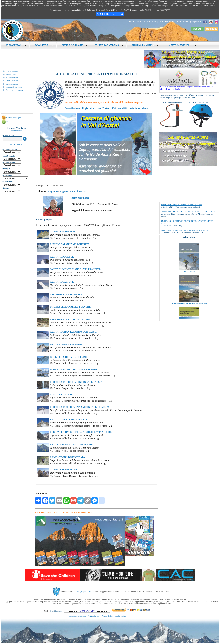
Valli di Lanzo (189, 244)
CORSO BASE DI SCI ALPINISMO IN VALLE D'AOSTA (79, 407)
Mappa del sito (143, 22)
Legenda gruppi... (17, 130)
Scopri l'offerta (73, 108)
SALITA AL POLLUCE (62, 257)
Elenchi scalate (12, 78)
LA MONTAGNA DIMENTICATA (67, 457)
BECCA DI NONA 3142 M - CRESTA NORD (72, 445)
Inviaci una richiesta (139, 108)
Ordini (198, 22)
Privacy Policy (107, 616)
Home (132, 22)
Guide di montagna (185, 22)
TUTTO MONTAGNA (109, 45)
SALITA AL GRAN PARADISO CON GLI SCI (73, 332)
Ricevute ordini (13, 122)
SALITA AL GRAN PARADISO (66, 344)
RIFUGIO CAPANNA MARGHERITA (69, 244)
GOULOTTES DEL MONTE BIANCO (70, 357)
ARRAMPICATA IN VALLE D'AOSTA (70, 319)
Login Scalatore (12, 71)
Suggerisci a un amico (15, 90)
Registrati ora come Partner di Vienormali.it (105, 108)
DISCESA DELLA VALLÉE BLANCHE (70, 307)
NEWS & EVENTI (181, 45)
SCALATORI (44, 45)
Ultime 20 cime (12, 81)
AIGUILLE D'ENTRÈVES (63, 470)
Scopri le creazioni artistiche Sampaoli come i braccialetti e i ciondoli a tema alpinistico (190, 87)
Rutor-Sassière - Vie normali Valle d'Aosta (189, 308)
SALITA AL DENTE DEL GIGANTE (69, 420)
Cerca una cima (12, 84)
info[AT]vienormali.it (85, 591)
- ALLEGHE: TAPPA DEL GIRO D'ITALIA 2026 (188, 212)
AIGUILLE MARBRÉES (63, 232)
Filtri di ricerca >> (17, 144)
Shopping (169, 22)
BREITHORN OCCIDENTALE (66, 294)
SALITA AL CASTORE (62, 282)
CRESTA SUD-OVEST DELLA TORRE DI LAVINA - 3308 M (81, 432)
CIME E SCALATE (74, 45)
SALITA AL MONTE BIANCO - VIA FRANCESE (75, 269)
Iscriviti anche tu (12, 74)
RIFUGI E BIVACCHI (61, 395)
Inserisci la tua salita (14, 87)
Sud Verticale (189, 276)
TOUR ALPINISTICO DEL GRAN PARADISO (74, 369)
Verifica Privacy (94, 616)
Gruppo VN (158, 22)
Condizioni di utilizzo (77, 616)
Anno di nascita (78, 191)
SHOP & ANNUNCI (145, 45)
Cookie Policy (120, 616)
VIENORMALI (17, 45)
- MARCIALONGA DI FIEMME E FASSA (185, 230)
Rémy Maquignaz (80, 198)
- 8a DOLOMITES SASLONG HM (182, 204)
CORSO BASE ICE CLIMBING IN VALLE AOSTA (76, 382)
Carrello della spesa (14, 118)
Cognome (53, 191)
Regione (64, 191)
